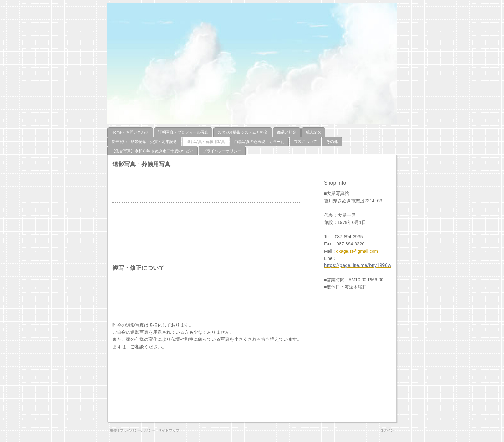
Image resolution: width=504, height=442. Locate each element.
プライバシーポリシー (138, 430)
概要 (113, 430)
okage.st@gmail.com (357, 251)
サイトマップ (169, 430)
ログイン (387, 430)
